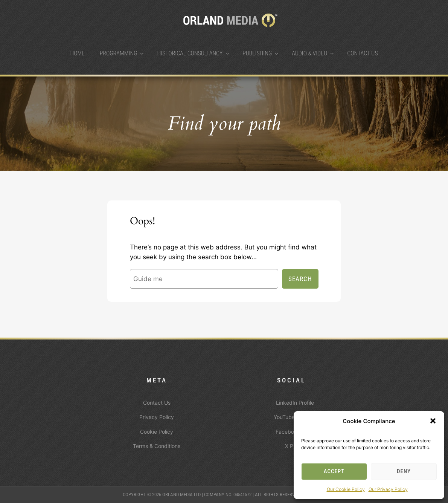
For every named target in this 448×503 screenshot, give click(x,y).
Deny (404, 471)
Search (300, 279)
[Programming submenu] (142, 53)
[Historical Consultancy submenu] (227, 53)
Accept (334, 471)
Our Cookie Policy (346, 489)
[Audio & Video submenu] (332, 53)
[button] (433, 421)
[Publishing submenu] (277, 53)
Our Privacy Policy (388, 489)
